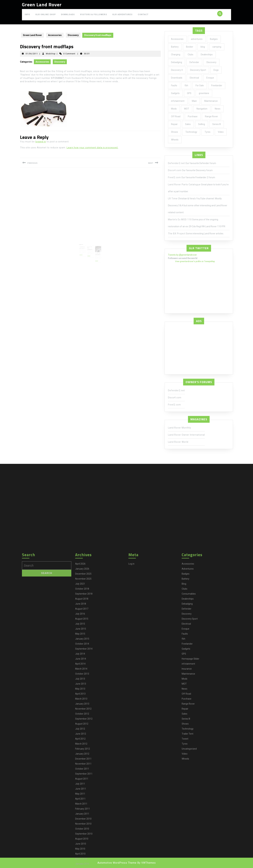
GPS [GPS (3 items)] (189, 93)
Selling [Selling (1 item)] (202, 124)
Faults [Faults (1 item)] (174, 85)
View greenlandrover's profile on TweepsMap (195, 261)
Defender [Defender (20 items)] (194, 62)
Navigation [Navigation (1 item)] (202, 109)
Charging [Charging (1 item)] (176, 55)
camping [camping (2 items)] (217, 47)
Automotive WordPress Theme (117, 863)
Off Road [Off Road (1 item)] (176, 116)
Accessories (55, 35)
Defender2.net (176, 163)
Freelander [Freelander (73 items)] (217, 85)
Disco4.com (175, 170)
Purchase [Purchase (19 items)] (193, 116)
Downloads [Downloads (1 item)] (177, 78)
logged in (41, 142)
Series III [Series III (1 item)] (217, 124)
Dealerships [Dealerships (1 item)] (207, 55)
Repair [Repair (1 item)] (174, 124)
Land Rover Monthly (180, 428)
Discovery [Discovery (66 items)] (211, 62)
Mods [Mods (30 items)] (174, 109)
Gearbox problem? (85, 244)
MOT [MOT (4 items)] (187, 109)
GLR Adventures (122, 15)
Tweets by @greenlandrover (182, 255)
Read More (84, 250)
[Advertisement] (199, 349)
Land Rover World (178, 442)
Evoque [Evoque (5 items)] (210, 78)
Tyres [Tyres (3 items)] (207, 132)
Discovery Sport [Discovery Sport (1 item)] (198, 70)
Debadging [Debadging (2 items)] (177, 62)
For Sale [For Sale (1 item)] (200, 85)
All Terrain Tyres (95, 248)
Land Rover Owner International (186, 435)
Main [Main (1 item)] (194, 101)
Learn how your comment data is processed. (92, 148)
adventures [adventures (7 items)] (197, 39)
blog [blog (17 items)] (203, 47)
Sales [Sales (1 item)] (188, 124)
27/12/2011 (95, 249)
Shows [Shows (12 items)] (175, 132)
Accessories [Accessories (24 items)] (177, 39)
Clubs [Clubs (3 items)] (190, 55)
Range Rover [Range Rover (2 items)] (211, 116)
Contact (143, 15)
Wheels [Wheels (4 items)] (175, 140)
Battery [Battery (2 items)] (175, 47)
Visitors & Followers (94, 15)
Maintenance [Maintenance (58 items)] (211, 101)
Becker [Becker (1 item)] (190, 47)
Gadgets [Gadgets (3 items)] (175, 93)
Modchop (51, 54)
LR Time (173, 199)
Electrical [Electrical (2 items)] (194, 78)
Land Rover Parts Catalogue (184, 185)
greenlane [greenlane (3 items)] (204, 93)
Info (27, 15)
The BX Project (177, 234)
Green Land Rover (42, 5)
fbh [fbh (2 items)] (186, 85)
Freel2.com (174, 177)
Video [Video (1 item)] (221, 132)
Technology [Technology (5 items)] (191, 132)
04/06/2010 (90, 246)
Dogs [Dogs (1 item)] (216, 70)
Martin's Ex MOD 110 (180, 219)
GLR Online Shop (46, 15)
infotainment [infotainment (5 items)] (178, 101)
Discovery (73, 35)
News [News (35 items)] (218, 109)
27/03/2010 (85, 245)
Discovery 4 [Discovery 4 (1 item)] (177, 70)
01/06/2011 (32, 54)
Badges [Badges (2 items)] (214, 39)
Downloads (68, 15)
